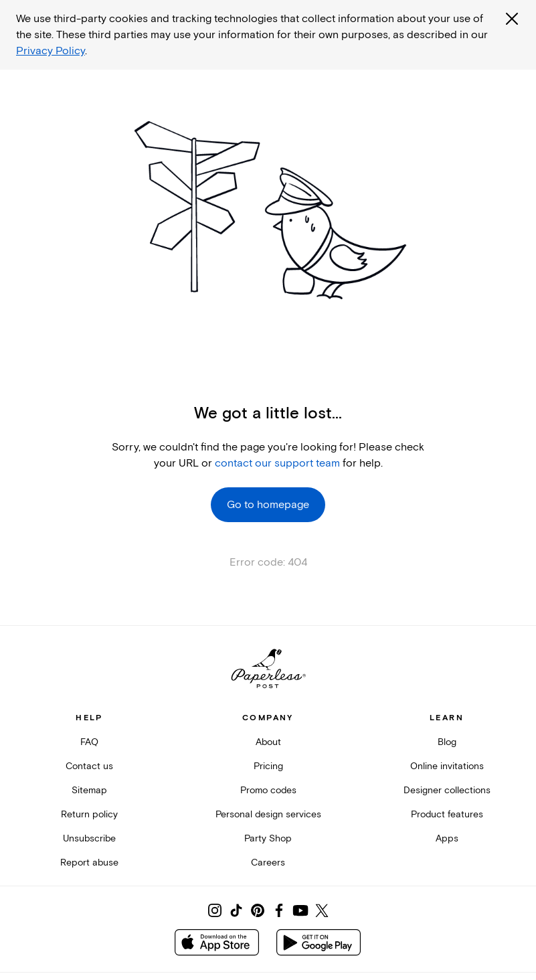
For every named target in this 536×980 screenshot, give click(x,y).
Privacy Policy (51, 51)
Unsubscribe (89, 838)
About (268, 742)
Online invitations (447, 766)
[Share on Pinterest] (258, 910)
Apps (447, 838)
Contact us (89, 766)
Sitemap (89, 790)
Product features (447, 814)
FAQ (89, 742)
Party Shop (268, 838)
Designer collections (447, 790)
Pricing (268, 766)
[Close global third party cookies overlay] (512, 19)
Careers (268, 863)
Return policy (89, 814)
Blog (447, 742)
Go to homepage (268, 505)
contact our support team (277, 463)
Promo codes (268, 790)
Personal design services (268, 814)
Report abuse (89, 863)
